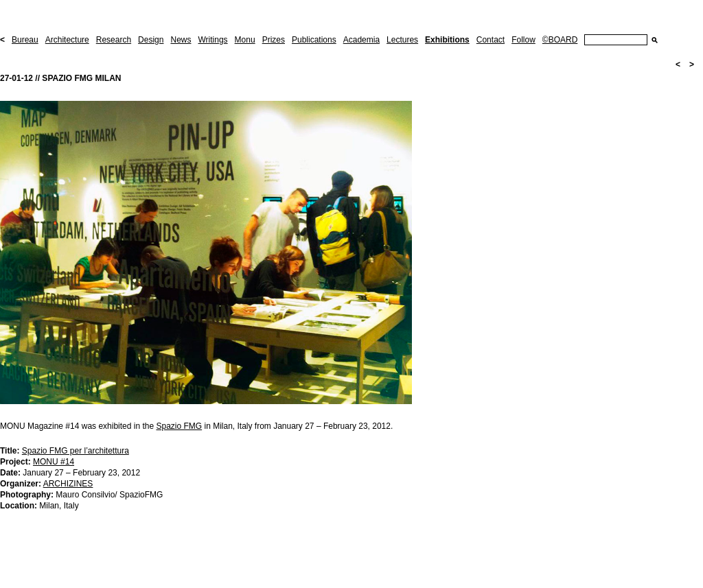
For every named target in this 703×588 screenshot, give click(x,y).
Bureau (25, 40)
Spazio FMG (179, 426)
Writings (212, 40)
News (181, 40)
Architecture (67, 40)
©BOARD (560, 40)
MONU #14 (54, 462)
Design (151, 40)
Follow (523, 40)
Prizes (274, 40)
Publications (314, 40)
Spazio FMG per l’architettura (76, 451)
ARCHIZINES (68, 484)
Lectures (402, 40)
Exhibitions (447, 40)
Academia (361, 40)
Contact (491, 40)
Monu (245, 40)
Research (114, 40)
